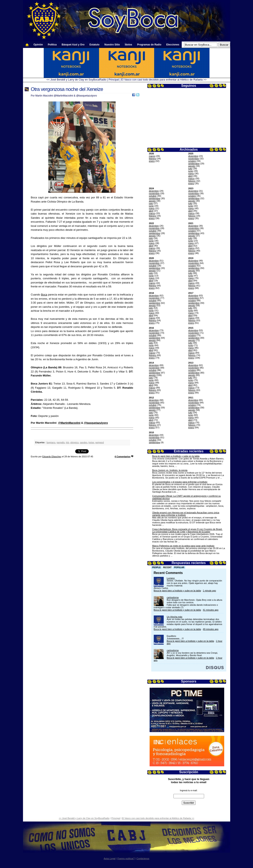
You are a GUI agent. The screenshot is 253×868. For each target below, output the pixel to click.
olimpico (74, 442)
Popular (179, 567)
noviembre (194, 159)
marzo (152, 156)
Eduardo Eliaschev (52, 457)
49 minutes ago (211, 629)
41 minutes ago (211, 610)
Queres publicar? (126, 858)
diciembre (193, 156)
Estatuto (94, 45)
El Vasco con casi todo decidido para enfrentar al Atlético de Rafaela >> (164, 80)
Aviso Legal (110, 858)
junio (191, 171)
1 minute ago (209, 591)
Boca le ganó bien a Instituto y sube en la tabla (176, 456)
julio (190, 168)
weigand (100, 442)
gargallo (61, 442)
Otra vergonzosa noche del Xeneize (67, 89)
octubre (192, 161)
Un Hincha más (175, 617)
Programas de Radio (149, 45)
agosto (192, 166)
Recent (167, 567)
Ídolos (128, 45)
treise (91, 442)
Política (52, 45)
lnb (67, 442)
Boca (44, 295)
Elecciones (173, 45)
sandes (83, 442)
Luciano (171, 578)
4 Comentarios (122, 457)
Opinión (38, 45)
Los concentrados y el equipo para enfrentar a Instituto (180, 482)
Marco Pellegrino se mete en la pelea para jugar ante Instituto (183, 546)
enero (152, 161)
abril (191, 176)
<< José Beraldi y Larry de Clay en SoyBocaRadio (76, 80)
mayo (191, 173)
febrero (153, 159)
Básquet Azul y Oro (73, 45)
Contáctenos (143, 858)
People (157, 567)
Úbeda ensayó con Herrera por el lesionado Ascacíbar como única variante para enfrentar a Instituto (186, 514)
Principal (114, 80)
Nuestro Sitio (112, 45)
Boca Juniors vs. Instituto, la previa (170, 470)
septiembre (194, 164)
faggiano (51, 442)
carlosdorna (173, 597)
